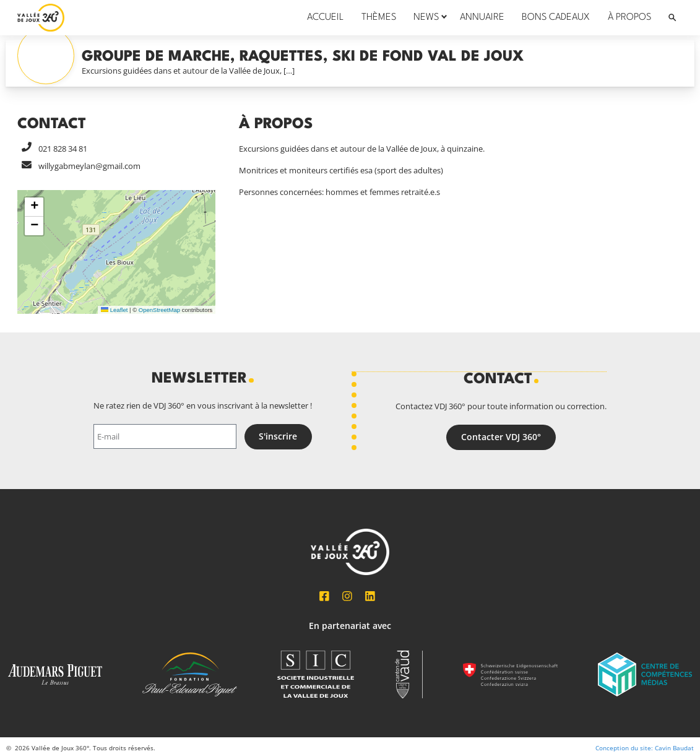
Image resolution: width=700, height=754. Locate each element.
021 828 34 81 (63, 149)
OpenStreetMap (159, 310)
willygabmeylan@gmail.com (89, 166)
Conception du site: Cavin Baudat (645, 748)
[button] (34, 207)
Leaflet (114, 310)
